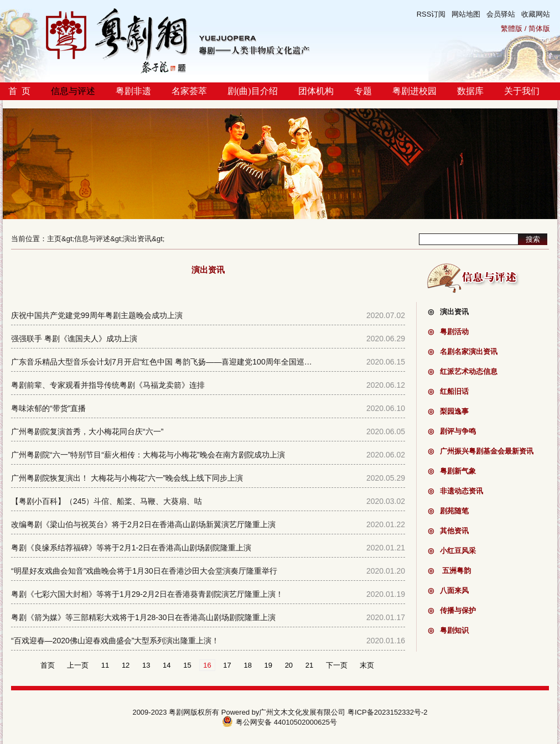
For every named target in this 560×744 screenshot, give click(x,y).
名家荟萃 (189, 91)
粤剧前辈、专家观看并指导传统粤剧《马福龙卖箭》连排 (108, 385)
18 (247, 665)
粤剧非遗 (133, 91)
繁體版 (512, 28)
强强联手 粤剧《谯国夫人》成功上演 (74, 339)
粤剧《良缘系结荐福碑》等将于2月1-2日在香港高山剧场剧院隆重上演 (131, 548)
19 (268, 665)
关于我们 (522, 91)
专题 (363, 91)
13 (146, 665)
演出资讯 (137, 239)
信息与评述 (73, 91)
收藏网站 (536, 14)
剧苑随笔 (448, 511)
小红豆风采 (452, 551)
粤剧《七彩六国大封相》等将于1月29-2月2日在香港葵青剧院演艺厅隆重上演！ (147, 594)
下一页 (337, 665)
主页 (54, 239)
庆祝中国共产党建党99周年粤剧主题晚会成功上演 (97, 315)
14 (167, 665)
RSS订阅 (431, 14)
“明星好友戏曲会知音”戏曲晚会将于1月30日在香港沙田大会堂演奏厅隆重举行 (144, 571)
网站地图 (466, 14)
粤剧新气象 (452, 471)
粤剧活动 (448, 332)
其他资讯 (448, 531)
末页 (367, 665)
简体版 (539, 28)
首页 (48, 665)
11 (105, 665)
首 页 (19, 91)
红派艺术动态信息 (463, 371)
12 (126, 665)
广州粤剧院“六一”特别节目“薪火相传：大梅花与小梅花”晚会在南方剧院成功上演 (148, 455)
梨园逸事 (448, 411)
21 (309, 665)
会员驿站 (501, 14)
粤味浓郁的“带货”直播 (48, 408)
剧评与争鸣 (452, 431)
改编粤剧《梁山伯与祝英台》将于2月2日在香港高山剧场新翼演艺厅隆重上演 (143, 524)
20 (289, 665)
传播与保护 (452, 610)
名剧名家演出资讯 (463, 352)
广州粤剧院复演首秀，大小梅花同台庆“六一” (87, 431)
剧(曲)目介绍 (253, 91)
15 (187, 665)
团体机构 (316, 91)
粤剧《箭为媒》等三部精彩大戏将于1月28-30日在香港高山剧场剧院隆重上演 (143, 617)
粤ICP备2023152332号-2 (388, 712)
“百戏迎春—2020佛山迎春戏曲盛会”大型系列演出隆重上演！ (115, 641)
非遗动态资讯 (455, 491)
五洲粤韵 (449, 571)
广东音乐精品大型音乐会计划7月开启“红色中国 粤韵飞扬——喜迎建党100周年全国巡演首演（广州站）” (190, 362)
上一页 (78, 665)
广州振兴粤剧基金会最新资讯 (481, 451)
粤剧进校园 (414, 91)
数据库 (470, 91)
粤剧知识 (448, 630)
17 (227, 665)
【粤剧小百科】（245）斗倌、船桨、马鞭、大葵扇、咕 (107, 501)
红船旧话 (448, 391)
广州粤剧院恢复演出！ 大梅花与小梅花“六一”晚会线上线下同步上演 (127, 478)
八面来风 (448, 590)
